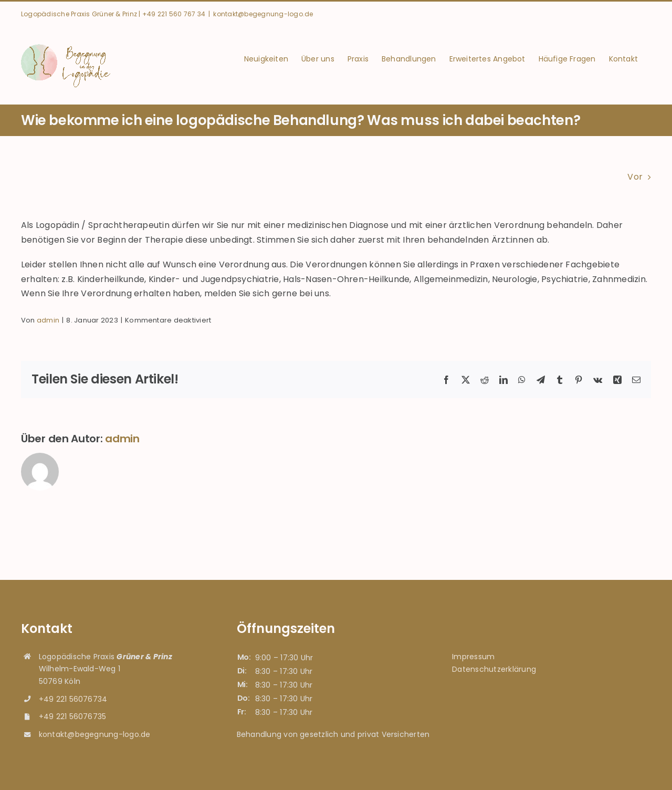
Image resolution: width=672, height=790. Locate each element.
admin (48, 320)
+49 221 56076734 (73, 699)
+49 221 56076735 (73, 716)
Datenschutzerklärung (494, 669)
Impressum (473, 657)
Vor (635, 177)
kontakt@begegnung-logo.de (263, 14)
